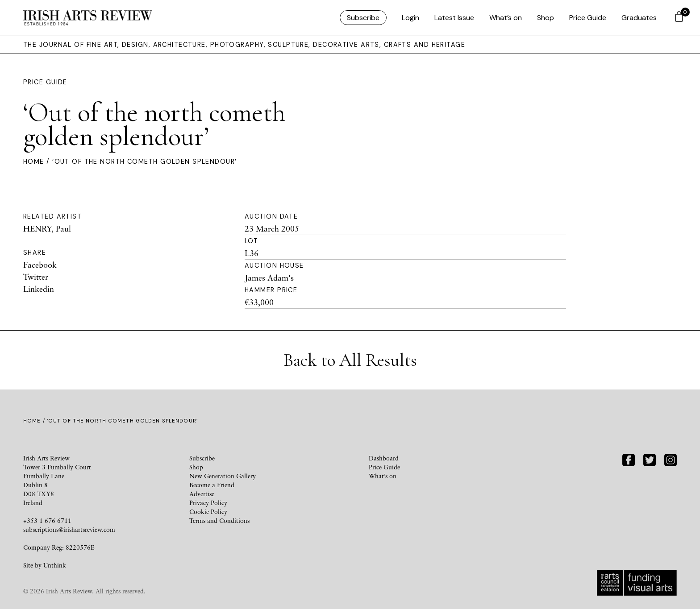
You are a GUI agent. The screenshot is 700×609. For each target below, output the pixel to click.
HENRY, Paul (47, 228)
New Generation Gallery (223, 476)
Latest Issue (454, 18)
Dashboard (384, 458)
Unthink (55, 565)
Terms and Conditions (219, 520)
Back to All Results (350, 360)
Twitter (36, 277)
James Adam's (269, 278)
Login (410, 18)
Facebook (40, 265)
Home (34, 162)
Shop (546, 18)
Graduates (639, 18)
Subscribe (363, 18)
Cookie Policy (208, 512)
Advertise (202, 494)
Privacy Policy (208, 503)
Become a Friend (212, 485)
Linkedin (39, 289)
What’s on (506, 18)
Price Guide (588, 18)
